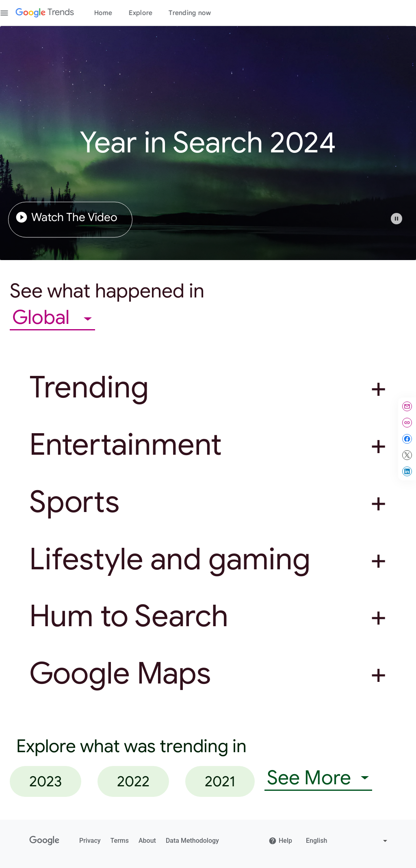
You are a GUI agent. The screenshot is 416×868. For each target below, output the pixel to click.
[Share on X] (407, 455)
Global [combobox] (43, 318)
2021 (220, 781)
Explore (150, 13)
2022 (133, 781)
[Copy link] (407, 423)
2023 (45, 781)
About (147, 841)
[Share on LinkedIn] (407, 471)
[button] (401, 223)
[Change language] (348, 841)
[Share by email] (407, 406)
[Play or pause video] (396, 219)
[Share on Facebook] (407, 439)
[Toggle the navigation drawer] (14, 13)
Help (280, 841)
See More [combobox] (309, 778)
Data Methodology (192, 841)
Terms (120, 841)
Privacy (90, 841)
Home (113, 13)
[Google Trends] (54, 13)
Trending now (199, 13)
